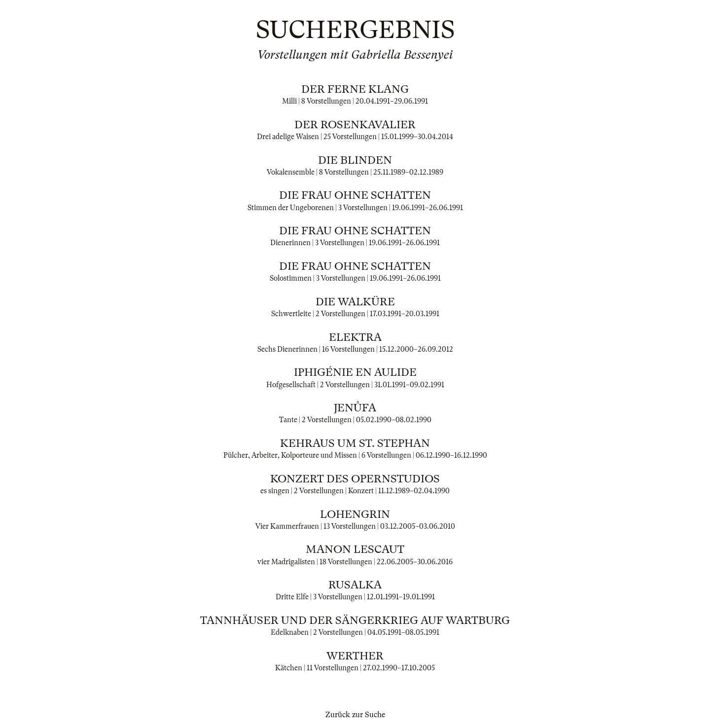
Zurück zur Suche (355, 715)
